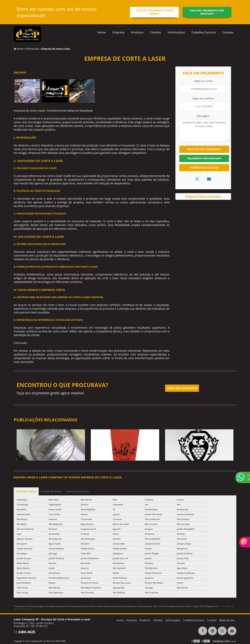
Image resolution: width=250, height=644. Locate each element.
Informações (176, 32)
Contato (228, 32)
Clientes (156, 32)
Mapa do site (227, 620)
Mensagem (203, 116)
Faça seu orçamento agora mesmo (154, 12)
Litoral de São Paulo (78, 491)
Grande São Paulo (51, 491)
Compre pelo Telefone (204, 168)
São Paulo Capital (26, 491)
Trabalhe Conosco (204, 32)
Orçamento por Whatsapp (204, 158)
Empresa (118, 32)
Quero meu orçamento (182, 388)
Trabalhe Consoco (193, 620)
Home (102, 32)
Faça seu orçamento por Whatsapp (207, 12)
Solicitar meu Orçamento (204, 149)
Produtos (137, 32)
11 (25, 632)
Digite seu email (203, 81)
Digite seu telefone (203, 98)
